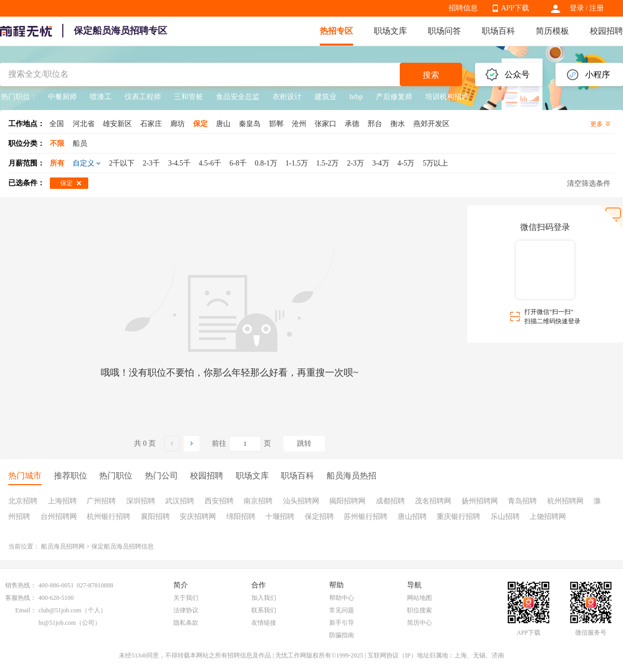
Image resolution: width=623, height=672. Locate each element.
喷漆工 (101, 97)
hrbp (356, 97)
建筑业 (326, 97)
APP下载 (515, 8)
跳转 (304, 443)
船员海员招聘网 (63, 546)
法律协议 (186, 610)
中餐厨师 (62, 97)
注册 (597, 8)
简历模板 (552, 31)
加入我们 (264, 598)
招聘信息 (463, 8)
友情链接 (264, 623)
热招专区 (336, 31)
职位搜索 (419, 610)
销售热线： (21, 585)
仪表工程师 (143, 97)
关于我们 (186, 598)
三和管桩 (188, 97)
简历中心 (419, 623)
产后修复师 (394, 97)
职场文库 (390, 31)
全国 (57, 124)
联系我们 (264, 610)
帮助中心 (342, 598)
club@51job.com (60, 610)
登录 (577, 8)
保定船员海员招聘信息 (123, 546)
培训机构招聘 (447, 97)
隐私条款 (186, 623)
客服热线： (21, 598)
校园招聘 (606, 31)
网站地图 (419, 598)
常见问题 (342, 610)
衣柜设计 (287, 97)
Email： (26, 610)
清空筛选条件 (589, 183)
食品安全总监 (238, 97)
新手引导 (342, 623)
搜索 (431, 75)
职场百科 (498, 31)
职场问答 (444, 31)
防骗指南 (342, 635)
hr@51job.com (57, 623)
